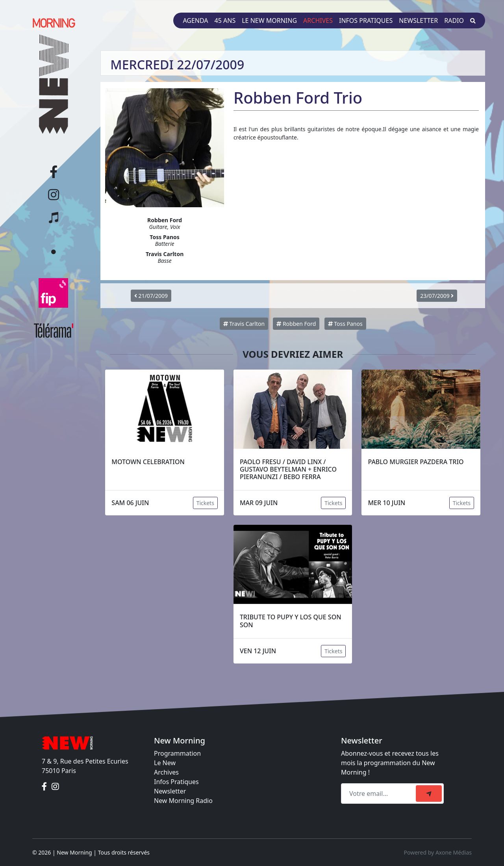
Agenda (195, 20)
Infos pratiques (366, 20)
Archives (318, 20)
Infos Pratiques (176, 782)
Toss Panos (345, 324)
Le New (165, 763)
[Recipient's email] (380, 794)
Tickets (205, 503)
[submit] (429, 794)
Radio (454, 20)
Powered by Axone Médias (438, 852)
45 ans (225, 20)
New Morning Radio (183, 801)
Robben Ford (296, 324)
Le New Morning (269, 20)
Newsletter (418, 20)
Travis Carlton (244, 324)
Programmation (177, 753)
